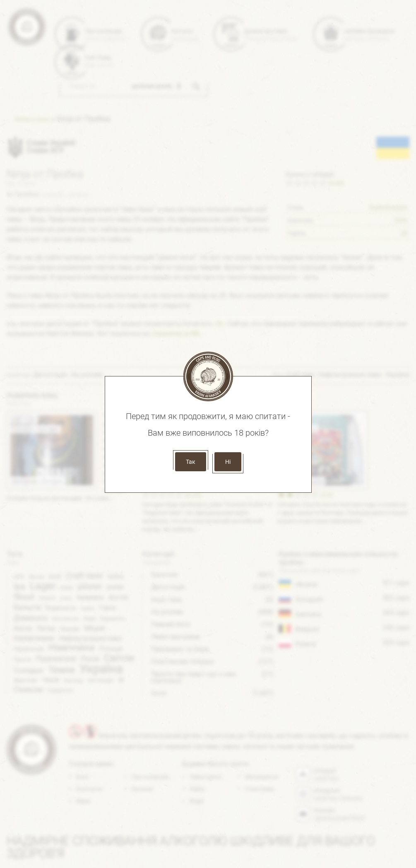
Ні (228, 462)
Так (191, 462)
